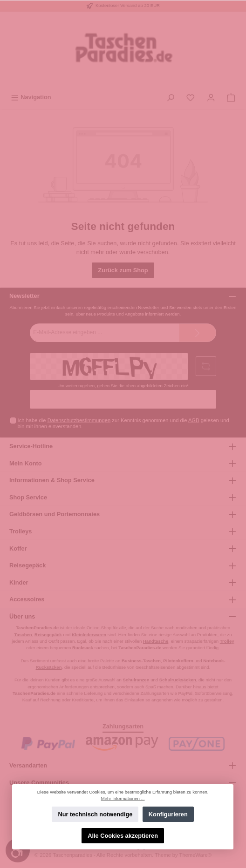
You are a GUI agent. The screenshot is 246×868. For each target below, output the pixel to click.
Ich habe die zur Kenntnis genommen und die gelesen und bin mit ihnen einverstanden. (123, 423)
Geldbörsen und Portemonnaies (55, 514)
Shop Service (28, 497)
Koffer (18, 548)
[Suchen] (171, 97)
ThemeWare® (195, 855)
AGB (194, 420)
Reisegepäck (27, 565)
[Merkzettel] (191, 97)
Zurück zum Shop (123, 270)
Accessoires (27, 599)
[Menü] (31, 97)
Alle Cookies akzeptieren (123, 836)
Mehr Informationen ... (123, 798)
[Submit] (198, 333)
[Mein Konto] (211, 97)
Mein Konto (26, 463)
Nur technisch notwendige (96, 814)
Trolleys (20, 531)
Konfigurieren (168, 814)
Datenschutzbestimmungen (79, 420)
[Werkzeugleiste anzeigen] (18, 850)
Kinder (19, 582)
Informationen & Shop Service (52, 480)
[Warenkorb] (231, 97)
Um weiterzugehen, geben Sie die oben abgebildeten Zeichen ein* (123, 386)
